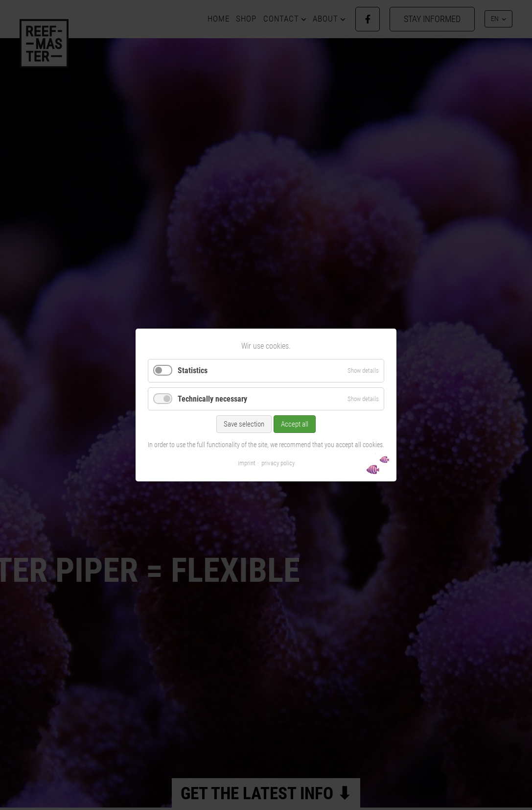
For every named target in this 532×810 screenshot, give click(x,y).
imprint (247, 463)
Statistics (193, 370)
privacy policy (278, 463)
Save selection (244, 424)
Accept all (295, 424)
